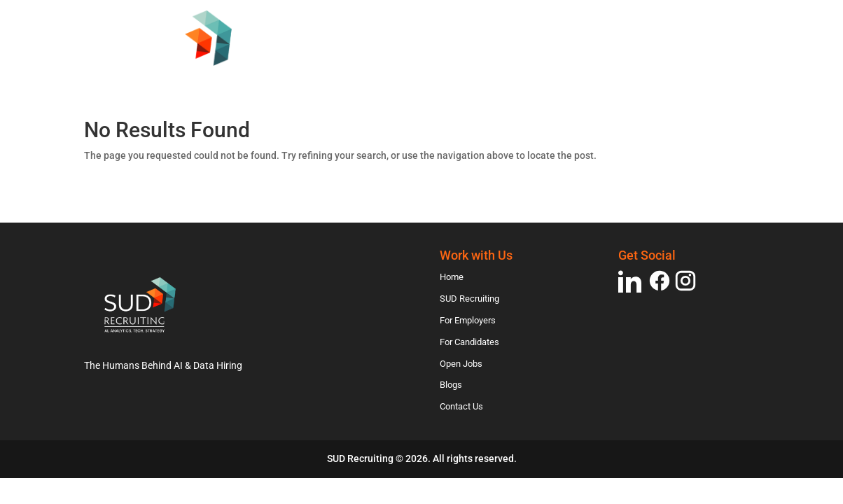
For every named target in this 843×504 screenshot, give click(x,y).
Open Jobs (658, 65)
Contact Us (287, 85)
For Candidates (563, 65)
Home (267, 65)
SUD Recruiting (348, 65)
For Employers (454, 65)
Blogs (723, 65)
